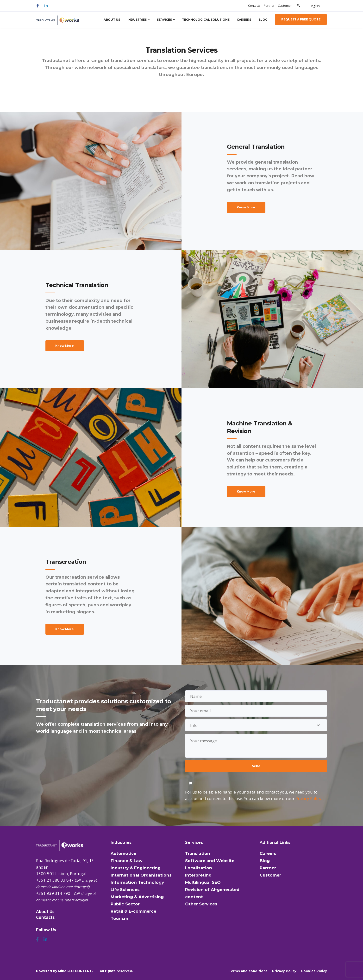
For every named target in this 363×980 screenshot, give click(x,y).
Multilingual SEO (203, 882)
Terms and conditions (248, 971)
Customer (285, 6)
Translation (198, 853)
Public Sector (125, 904)
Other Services (201, 904)
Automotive (123, 853)
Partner (269, 6)
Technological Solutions (206, 20)
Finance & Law (127, 861)
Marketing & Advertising (137, 897)
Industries (137, 20)
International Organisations (141, 875)
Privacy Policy (308, 798)
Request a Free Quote (301, 19)
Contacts (254, 6)
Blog (263, 20)
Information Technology (137, 882)
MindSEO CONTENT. (75, 971)
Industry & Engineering (136, 868)
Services (164, 20)
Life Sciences (125, 890)
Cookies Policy (314, 971)
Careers (244, 20)
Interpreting (198, 875)
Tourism (119, 918)
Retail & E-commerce (133, 911)
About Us (112, 20)
